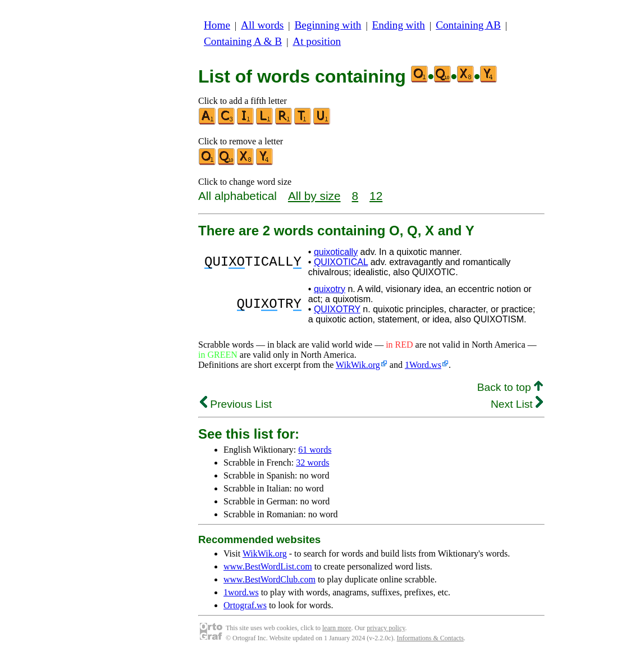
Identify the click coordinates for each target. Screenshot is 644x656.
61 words (315, 450)
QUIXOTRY (337, 309)
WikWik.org (358, 365)
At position (317, 41)
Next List (517, 404)
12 (376, 196)
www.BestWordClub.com (270, 579)
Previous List (236, 404)
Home (217, 25)
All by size (314, 196)
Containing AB (468, 25)
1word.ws (241, 592)
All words (262, 25)
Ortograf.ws (245, 605)
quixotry (330, 289)
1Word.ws (423, 365)
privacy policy (386, 628)
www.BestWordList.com (268, 566)
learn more (337, 628)
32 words (312, 463)
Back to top (510, 387)
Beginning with (328, 25)
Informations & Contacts (430, 638)
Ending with (399, 25)
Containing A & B (243, 41)
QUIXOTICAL (341, 262)
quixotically (336, 252)
